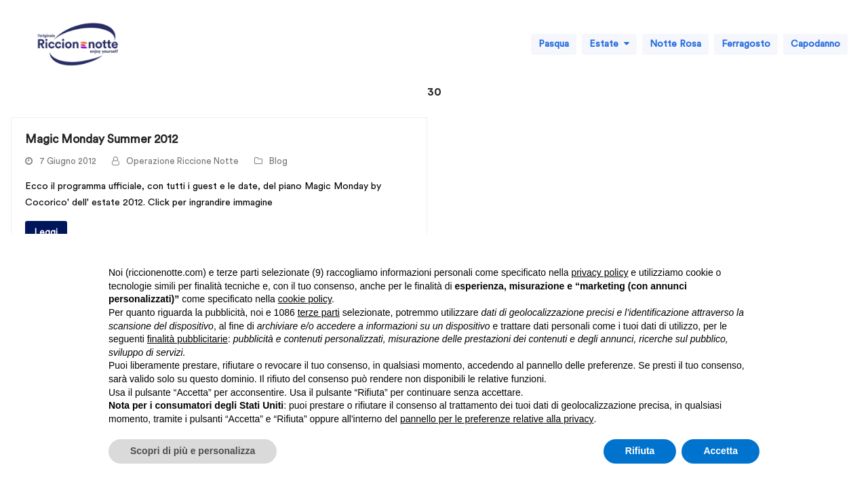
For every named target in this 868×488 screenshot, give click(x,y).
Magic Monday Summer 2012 (101, 139)
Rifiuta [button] (640, 451)
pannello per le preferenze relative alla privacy (497, 419)
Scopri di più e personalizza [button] (193, 451)
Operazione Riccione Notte (182, 161)
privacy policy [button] (599, 272)
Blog (278, 161)
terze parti (319, 312)
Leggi (46, 232)
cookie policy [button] (305, 299)
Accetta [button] (721, 451)
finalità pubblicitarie (188, 339)
